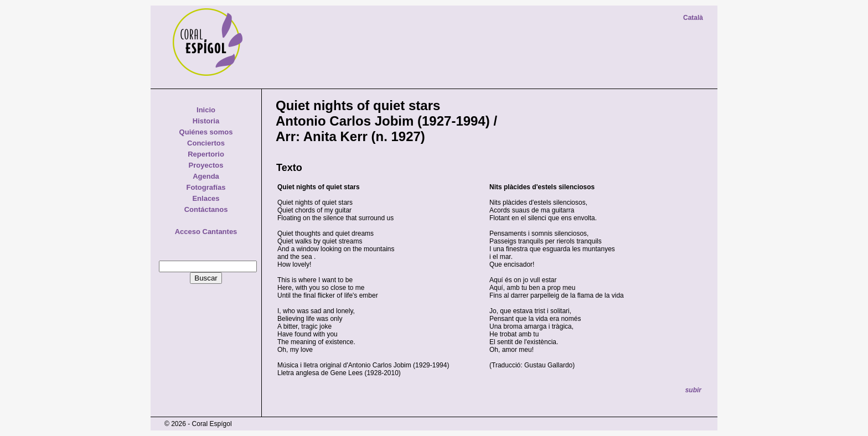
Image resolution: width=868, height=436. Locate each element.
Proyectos (206, 165)
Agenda (206, 176)
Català (693, 18)
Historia (206, 121)
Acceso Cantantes (206, 232)
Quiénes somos (206, 132)
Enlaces (206, 198)
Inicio (206, 110)
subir (693, 390)
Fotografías (206, 187)
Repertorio (206, 154)
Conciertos (206, 143)
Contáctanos (206, 209)
